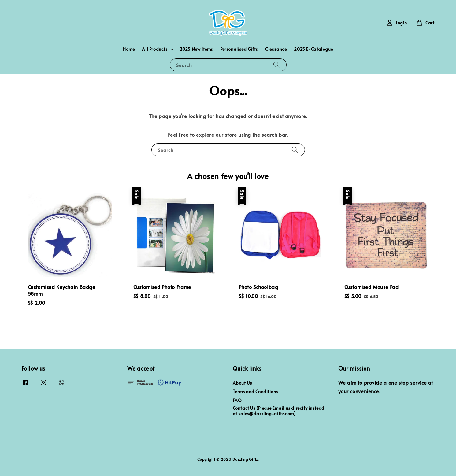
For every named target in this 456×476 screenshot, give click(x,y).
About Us (242, 383)
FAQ (237, 400)
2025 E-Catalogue (313, 49)
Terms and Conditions (256, 391)
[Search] (276, 65)
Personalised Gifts (239, 49)
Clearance (276, 49)
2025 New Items (196, 49)
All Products (155, 49)
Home (129, 49)
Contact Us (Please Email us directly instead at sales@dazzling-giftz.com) (279, 411)
